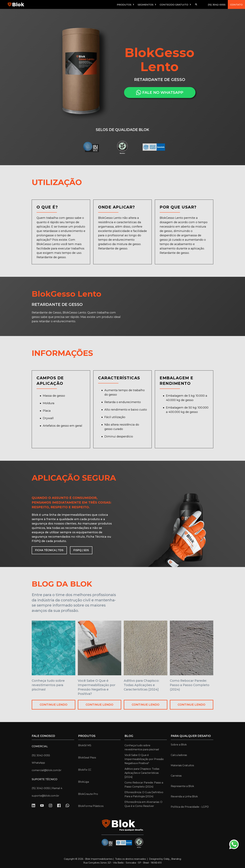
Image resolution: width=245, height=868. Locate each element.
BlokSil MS (85, 745)
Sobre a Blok (179, 745)
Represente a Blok (182, 786)
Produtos (87, 736)
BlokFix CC (85, 770)
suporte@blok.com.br (45, 796)
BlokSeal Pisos (87, 758)
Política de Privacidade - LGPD (190, 807)
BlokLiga (84, 782)
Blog (129, 736)
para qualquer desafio (191, 736)
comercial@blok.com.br (47, 770)
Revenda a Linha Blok (184, 797)
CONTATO (236, 5)
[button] (126, 4)
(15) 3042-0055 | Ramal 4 (47, 788)
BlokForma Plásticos (91, 806)
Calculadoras (179, 755)
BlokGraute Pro (88, 794)
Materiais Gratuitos (182, 765)
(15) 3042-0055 (217, 5)
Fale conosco (43, 736)
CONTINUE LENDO (54, 705)
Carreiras (176, 776)
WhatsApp (38, 763)
